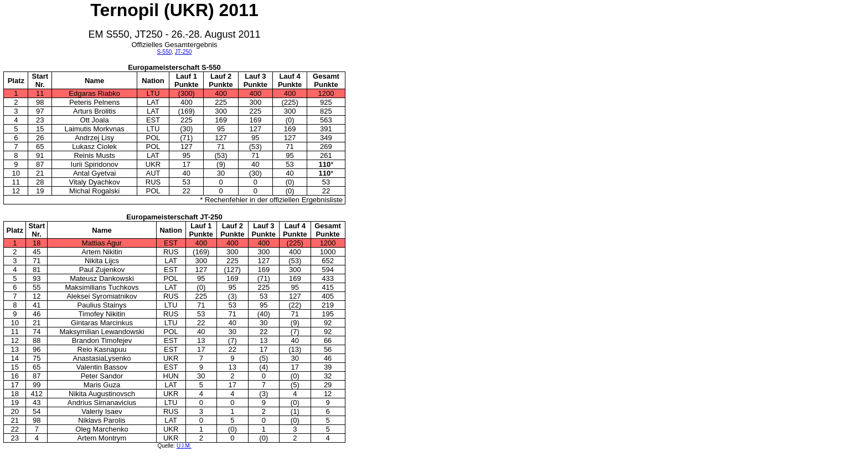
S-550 (165, 52)
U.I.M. (184, 446)
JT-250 (184, 52)
